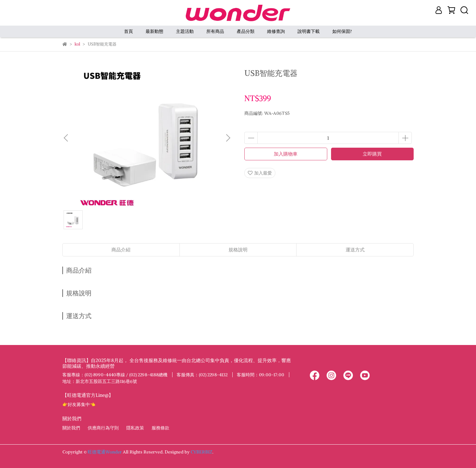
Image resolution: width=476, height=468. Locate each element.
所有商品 (215, 31)
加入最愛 (260, 173)
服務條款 (160, 428)
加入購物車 (286, 154)
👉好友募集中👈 (79, 404)
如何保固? (342, 31)
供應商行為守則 (103, 428)
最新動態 (154, 31)
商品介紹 (121, 250)
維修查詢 (276, 31)
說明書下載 (309, 31)
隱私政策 (135, 428)
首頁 (128, 31)
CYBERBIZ (201, 452)
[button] (228, 138)
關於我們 (71, 428)
